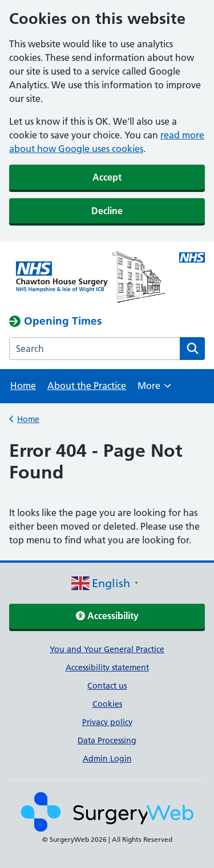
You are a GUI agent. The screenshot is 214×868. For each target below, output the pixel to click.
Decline (107, 211)
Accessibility (107, 616)
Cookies (107, 704)
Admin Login (107, 759)
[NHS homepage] (87, 278)
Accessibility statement (107, 668)
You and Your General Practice (107, 649)
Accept (107, 177)
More (154, 389)
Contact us (107, 686)
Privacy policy (107, 722)
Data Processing (107, 740)
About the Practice (87, 386)
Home (23, 386)
